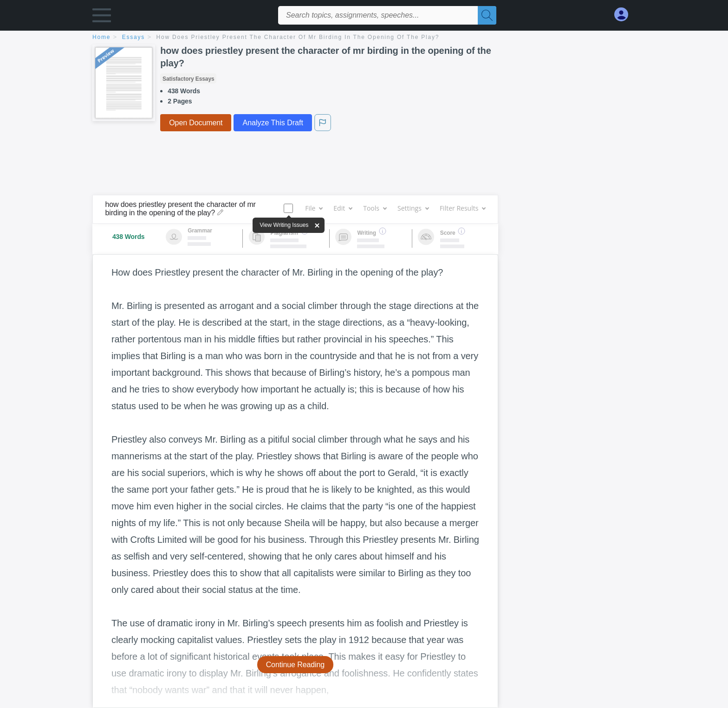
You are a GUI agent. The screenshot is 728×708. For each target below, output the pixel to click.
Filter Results (462, 208)
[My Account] (625, 15)
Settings (413, 208)
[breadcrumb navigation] (364, 38)
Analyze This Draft (273, 123)
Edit (343, 208)
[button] (102, 17)
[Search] (487, 15)
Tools (375, 208)
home (101, 37)
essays (133, 37)
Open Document (196, 123)
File (314, 208)
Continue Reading (296, 665)
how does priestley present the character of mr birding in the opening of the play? (298, 37)
